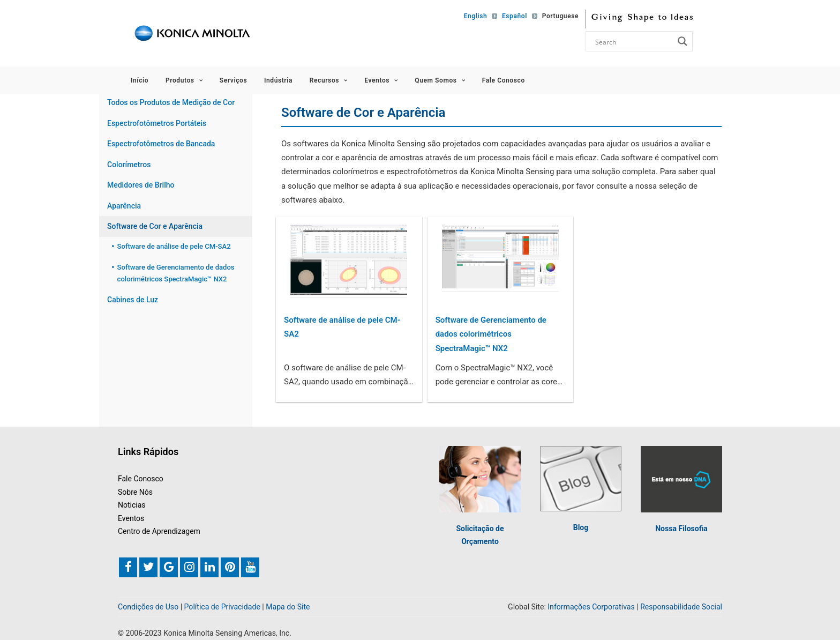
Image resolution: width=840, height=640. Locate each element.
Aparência (124, 206)
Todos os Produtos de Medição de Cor (171, 102)
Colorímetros (129, 165)
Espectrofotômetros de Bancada (161, 144)
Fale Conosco (504, 80)
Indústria (278, 80)
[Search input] (633, 41)
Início (140, 80)
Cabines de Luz (133, 300)
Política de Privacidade (222, 607)
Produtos (184, 80)
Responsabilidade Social (681, 607)
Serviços (233, 80)
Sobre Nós (135, 492)
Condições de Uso (148, 607)
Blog (581, 527)
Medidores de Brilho (141, 185)
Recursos (329, 80)
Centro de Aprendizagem (159, 531)
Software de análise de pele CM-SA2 (342, 327)
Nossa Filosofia (681, 529)
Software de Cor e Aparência (155, 226)
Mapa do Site (288, 607)
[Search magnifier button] (682, 41)
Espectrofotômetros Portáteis (157, 123)
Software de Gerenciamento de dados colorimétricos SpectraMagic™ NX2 (491, 334)
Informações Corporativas (591, 607)
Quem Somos (440, 80)
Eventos (381, 80)
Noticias (132, 505)
